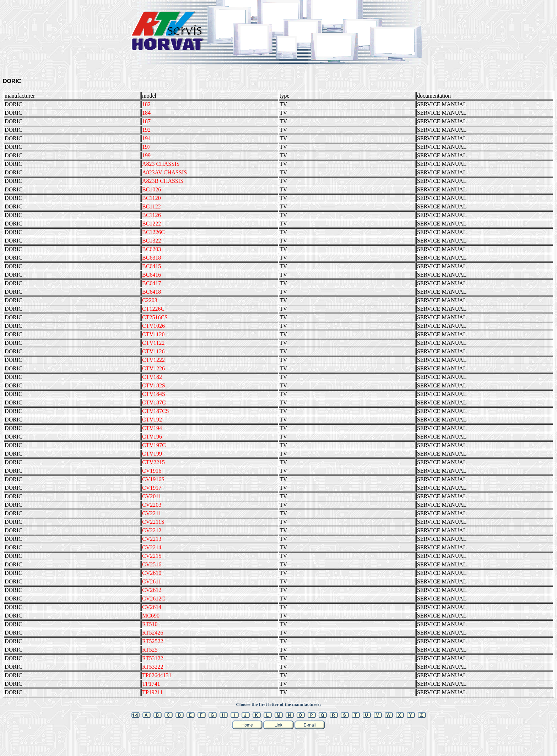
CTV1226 (153, 368)
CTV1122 (153, 343)
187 (146, 121)
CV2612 (152, 590)
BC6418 (152, 292)
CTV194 (152, 428)
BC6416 (152, 275)
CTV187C (154, 403)
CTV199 (152, 454)
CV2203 (152, 505)
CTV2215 (153, 462)
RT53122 (153, 658)
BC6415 (152, 266)
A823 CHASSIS (161, 164)
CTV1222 (153, 360)
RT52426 (153, 633)
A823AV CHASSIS (164, 172)
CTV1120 (153, 334)
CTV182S (154, 385)
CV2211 (152, 513)
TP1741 (151, 684)
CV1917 (152, 488)
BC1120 (152, 198)
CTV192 (152, 420)
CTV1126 (153, 351)
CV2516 (152, 564)
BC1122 (152, 206)
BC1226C (153, 232)
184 (146, 113)
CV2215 (152, 556)
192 (146, 130)
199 (146, 155)
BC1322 (152, 241)
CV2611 (152, 581)
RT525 (150, 650)
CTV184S (154, 394)
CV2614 (152, 607)
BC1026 (152, 189)
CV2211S (153, 522)
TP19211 (152, 692)
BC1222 (152, 224)
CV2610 (152, 573)
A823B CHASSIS (163, 181)
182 (146, 104)
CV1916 (152, 471)
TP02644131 (157, 675)
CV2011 (152, 496)
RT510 (150, 624)
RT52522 (153, 641)
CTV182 (152, 377)
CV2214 (152, 547)
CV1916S (153, 479)
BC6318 (152, 258)
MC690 (151, 616)
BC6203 (152, 249)
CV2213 (152, 539)
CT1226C (153, 309)
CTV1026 (153, 326)
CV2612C (154, 599)
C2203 (150, 300)
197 (146, 147)
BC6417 (152, 283)
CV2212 (152, 530)
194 (146, 138)
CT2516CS (155, 317)
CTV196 (152, 437)
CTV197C (154, 445)
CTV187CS (156, 411)
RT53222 (153, 667)
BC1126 (152, 215)
